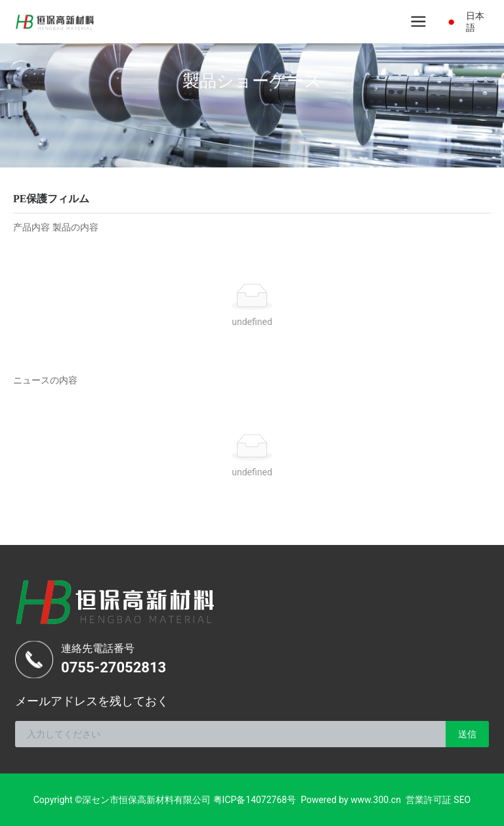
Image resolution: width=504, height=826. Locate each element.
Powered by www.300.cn (351, 800)
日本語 (475, 22)
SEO (462, 800)
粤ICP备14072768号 (255, 800)
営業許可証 (429, 800)
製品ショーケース (252, 81)
